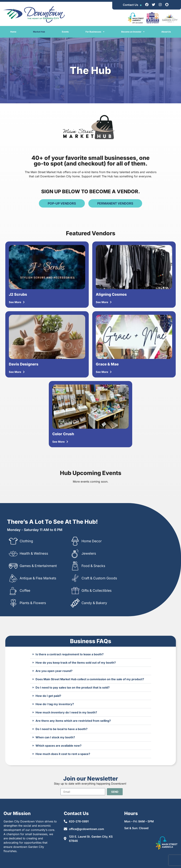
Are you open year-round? (54, 671)
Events (65, 32)
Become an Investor (133, 32)
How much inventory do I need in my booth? (66, 712)
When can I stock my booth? (55, 737)
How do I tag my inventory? (55, 704)
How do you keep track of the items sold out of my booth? (76, 663)
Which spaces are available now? (59, 746)
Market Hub (39, 32)
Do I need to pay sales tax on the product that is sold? (73, 687)
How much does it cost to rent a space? (63, 754)
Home (13, 32)
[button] (91, 654)
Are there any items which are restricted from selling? (73, 721)
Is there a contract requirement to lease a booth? (70, 654)
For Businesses (95, 32)
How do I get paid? (48, 696)
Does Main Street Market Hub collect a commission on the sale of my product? (90, 679)
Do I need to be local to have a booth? (62, 729)
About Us (166, 32)
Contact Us (131, 5)
